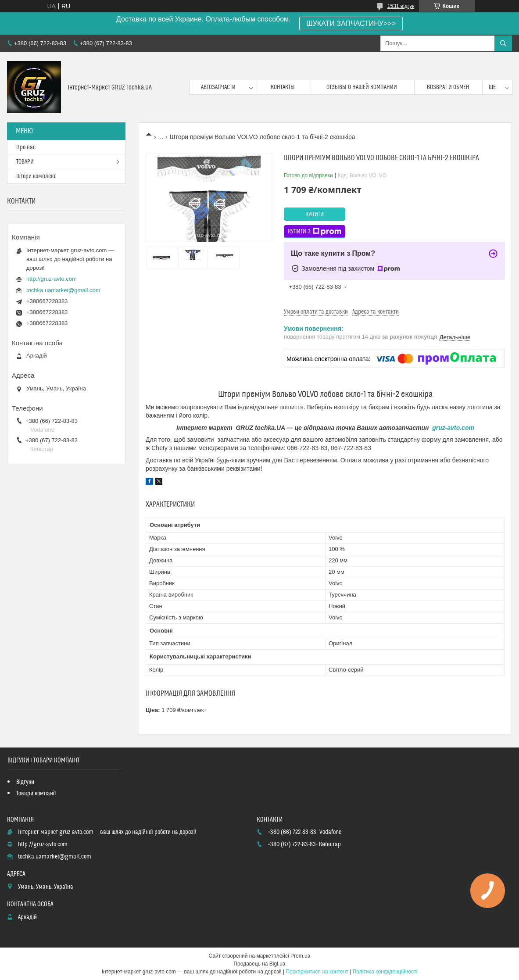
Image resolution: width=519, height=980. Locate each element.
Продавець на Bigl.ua (259, 964)
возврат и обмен (448, 87)
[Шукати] (503, 43)
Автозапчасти (218, 87)
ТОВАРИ (25, 162)
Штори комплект (36, 176)
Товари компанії (36, 794)
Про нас (26, 147)
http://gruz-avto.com (52, 279)
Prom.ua (300, 956)
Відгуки (25, 782)
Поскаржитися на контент (317, 972)
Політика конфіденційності (385, 972)
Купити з (315, 232)
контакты (283, 87)
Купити (315, 215)
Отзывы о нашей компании (362, 87)
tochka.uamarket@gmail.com (63, 290)
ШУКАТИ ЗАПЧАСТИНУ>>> (351, 23)
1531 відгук (401, 6)
